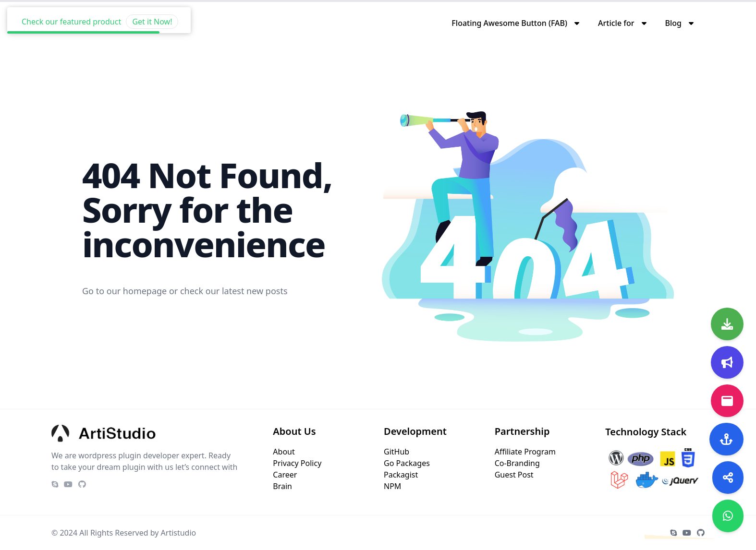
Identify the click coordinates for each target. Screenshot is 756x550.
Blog (673, 23)
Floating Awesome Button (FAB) (509, 23)
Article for (616, 23)
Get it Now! (152, 9)
